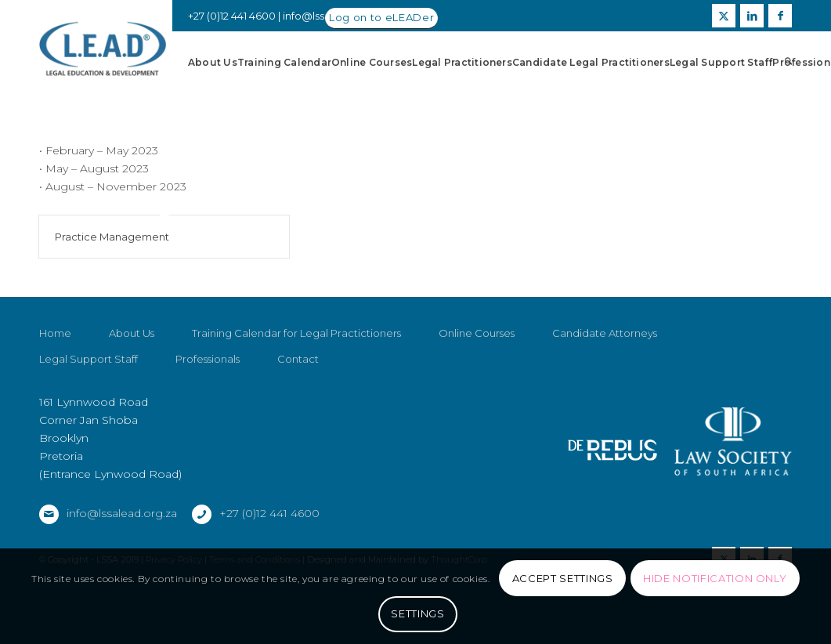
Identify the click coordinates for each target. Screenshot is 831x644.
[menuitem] (213, 63)
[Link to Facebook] (780, 16)
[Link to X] (724, 16)
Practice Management (112, 237)
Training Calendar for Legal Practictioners (296, 334)
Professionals (208, 359)
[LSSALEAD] (103, 49)
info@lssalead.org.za (122, 513)
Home (55, 334)
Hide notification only (715, 578)
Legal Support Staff (89, 359)
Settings (417, 613)
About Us (132, 334)
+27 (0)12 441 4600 (269, 513)
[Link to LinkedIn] (752, 16)
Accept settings (563, 578)
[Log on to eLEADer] (381, 18)
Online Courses (477, 334)
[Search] (788, 63)
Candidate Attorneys (605, 334)
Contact (298, 359)
